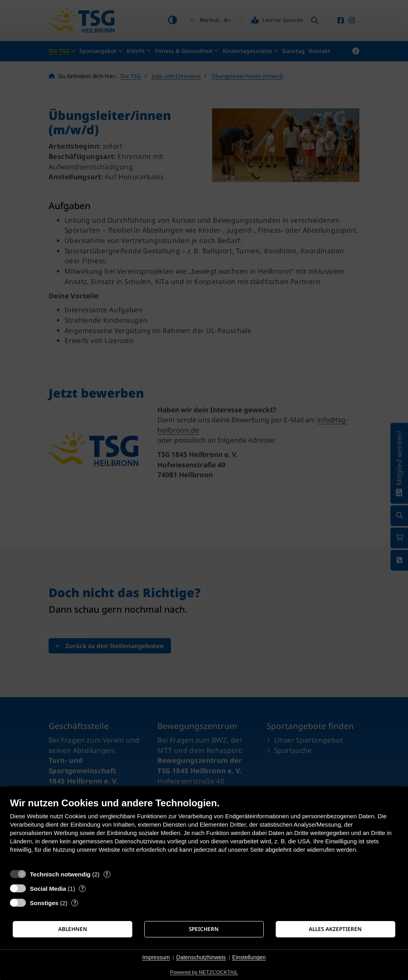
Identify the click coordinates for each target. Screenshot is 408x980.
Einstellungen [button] (249, 957)
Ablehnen (73, 929)
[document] (204, 831)
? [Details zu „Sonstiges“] (75, 903)
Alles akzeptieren (335, 929)
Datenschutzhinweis (201, 957)
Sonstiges (44, 903)
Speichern (204, 929)
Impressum (156, 957)
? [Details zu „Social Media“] (82, 889)
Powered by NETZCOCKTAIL (204, 972)
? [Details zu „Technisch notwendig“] (107, 874)
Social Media (48, 889)
